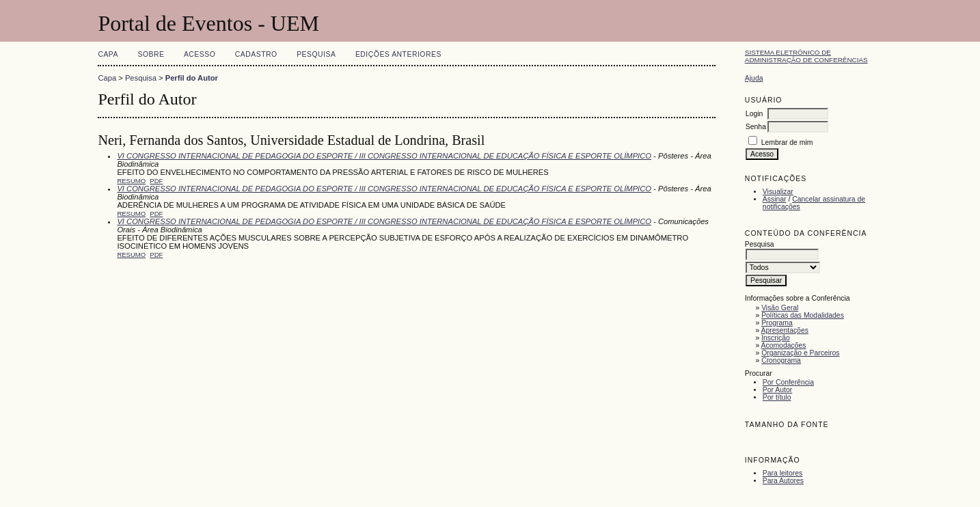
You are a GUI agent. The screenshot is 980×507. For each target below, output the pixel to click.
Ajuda (754, 78)
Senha (756, 127)
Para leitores (782, 473)
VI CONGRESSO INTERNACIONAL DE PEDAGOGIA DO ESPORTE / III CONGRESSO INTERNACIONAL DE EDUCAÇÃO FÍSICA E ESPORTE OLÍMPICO (384, 156)
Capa (108, 54)
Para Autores (783, 481)
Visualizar (778, 192)
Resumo (131, 181)
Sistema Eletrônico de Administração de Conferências (806, 56)
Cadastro (256, 54)
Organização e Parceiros (800, 353)
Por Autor (777, 390)
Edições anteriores (398, 54)
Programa (777, 323)
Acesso (200, 54)
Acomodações (784, 345)
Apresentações (785, 330)
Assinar (775, 199)
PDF (156, 181)
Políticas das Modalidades (803, 315)
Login (754, 114)
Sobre (151, 54)
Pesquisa (316, 54)
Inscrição (776, 338)
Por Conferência (788, 382)
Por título (777, 397)
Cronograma (781, 360)
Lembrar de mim (787, 142)
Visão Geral (780, 308)
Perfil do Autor (192, 78)
